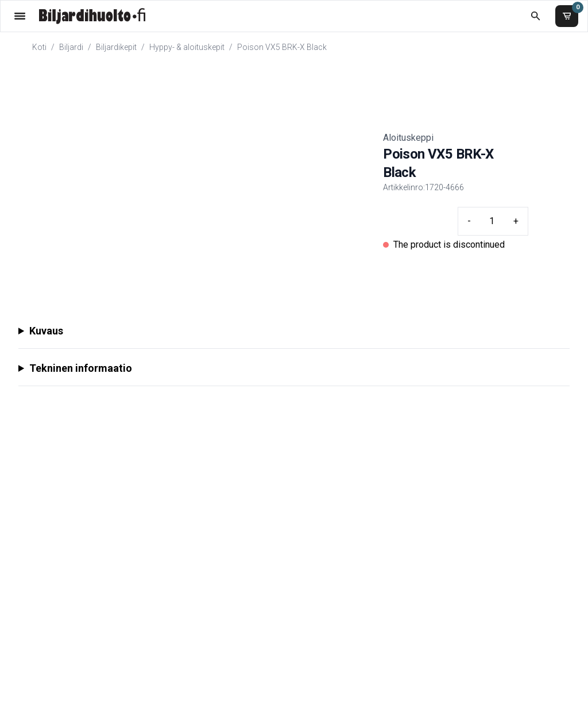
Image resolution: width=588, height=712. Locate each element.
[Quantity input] (492, 221)
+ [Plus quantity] (516, 221)
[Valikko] (20, 16)
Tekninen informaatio (81, 368)
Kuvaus (46, 331)
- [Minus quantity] (469, 221)
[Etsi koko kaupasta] (535, 16)
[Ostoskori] (567, 16)
